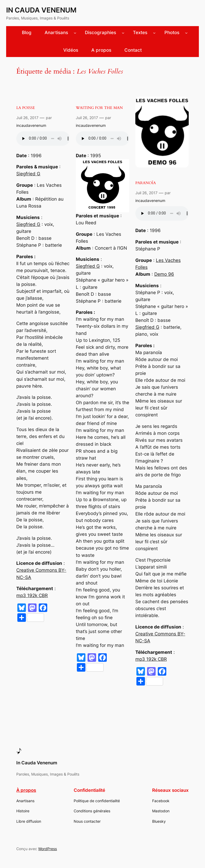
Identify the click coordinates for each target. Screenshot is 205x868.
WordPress (48, 849)
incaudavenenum (31, 125)
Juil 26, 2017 (27, 118)
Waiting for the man (99, 108)
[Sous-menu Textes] (154, 33)
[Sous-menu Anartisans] (75, 33)
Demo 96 (164, 274)
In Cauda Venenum (41, 10)
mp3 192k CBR (32, 595)
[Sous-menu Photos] (186, 33)
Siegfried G (28, 174)
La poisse (26, 108)
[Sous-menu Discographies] (123, 33)
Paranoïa (146, 183)
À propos (26, 790)
